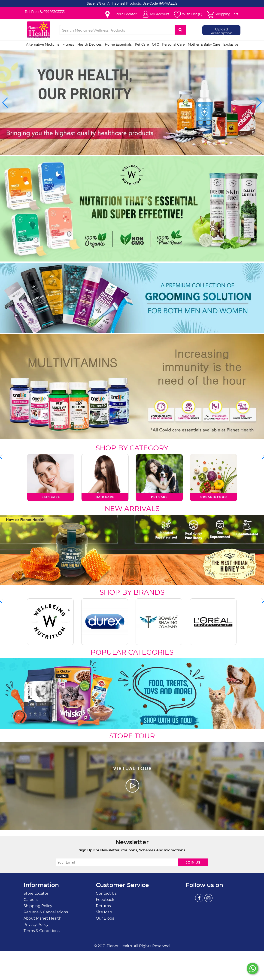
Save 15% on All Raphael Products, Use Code (123, 3)
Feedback (105, 899)
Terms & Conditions (42, 931)
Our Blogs (105, 918)
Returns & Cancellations (46, 912)
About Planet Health (42, 918)
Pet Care (142, 45)
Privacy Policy (36, 924)
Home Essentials (118, 45)
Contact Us (106, 893)
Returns (103, 906)
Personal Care (173, 45)
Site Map (104, 912)
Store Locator (36, 893)
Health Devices (90, 45)
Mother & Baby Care (204, 45)
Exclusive (231, 45)
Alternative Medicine (43, 45)
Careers (31, 899)
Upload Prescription (222, 31)
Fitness (68, 45)
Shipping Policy (38, 906)
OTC (155, 45)
